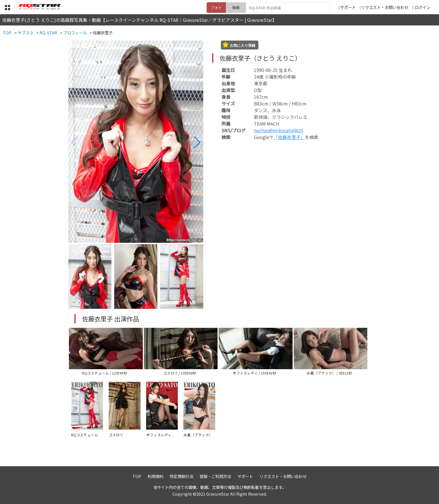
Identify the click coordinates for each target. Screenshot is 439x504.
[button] (197, 142)
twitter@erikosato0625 (279, 130)
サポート (347, 7)
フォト (216, 7)
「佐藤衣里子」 (289, 137)
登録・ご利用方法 (215, 476)
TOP (137, 476)
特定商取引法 (181, 476)
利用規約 (155, 476)
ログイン (422, 7)
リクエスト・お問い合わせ (384, 7)
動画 (236, 7)
